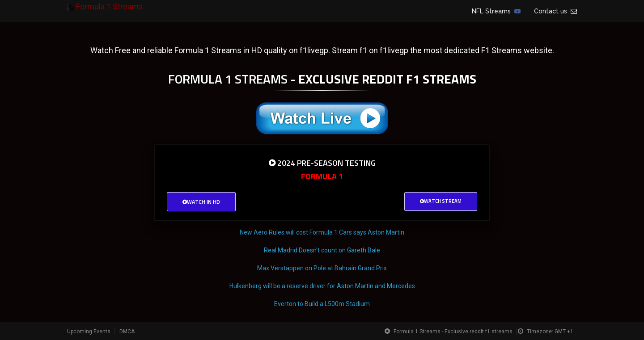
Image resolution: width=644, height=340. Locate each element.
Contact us (555, 11)
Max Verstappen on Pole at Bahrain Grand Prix (322, 268)
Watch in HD (201, 202)
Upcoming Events (89, 332)
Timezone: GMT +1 (550, 332)
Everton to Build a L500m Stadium (322, 304)
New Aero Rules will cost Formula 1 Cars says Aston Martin (322, 232)
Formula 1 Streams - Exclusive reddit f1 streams (453, 332)
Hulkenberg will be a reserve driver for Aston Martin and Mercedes (322, 286)
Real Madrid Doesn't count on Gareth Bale (322, 250)
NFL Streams (496, 11)
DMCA (127, 332)
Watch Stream (441, 201)
